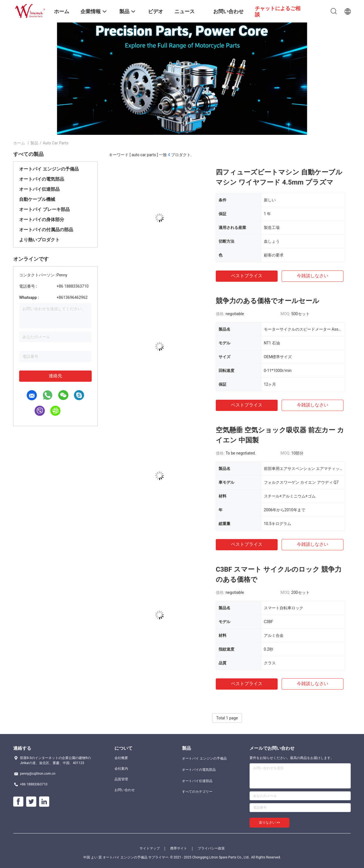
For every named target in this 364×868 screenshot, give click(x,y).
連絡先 (55, 376)
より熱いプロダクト (39, 240)
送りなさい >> (269, 822)
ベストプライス (247, 276)
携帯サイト (179, 848)
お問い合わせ (125, 790)
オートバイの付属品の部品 (46, 230)
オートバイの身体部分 (42, 220)
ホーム (19, 143)
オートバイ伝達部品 (39, 189)
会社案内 (121, 769)
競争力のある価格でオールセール (268, 301)
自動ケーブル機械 (37, 199)
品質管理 (121, 779)
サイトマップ (150, 848)
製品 (34, 143)
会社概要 (121, 758)
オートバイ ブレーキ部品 (44, 209)
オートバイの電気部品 (42, 179)
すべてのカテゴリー (197, 792)
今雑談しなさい (313, 276)
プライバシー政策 (211, 848)
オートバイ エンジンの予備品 (49, 169)
